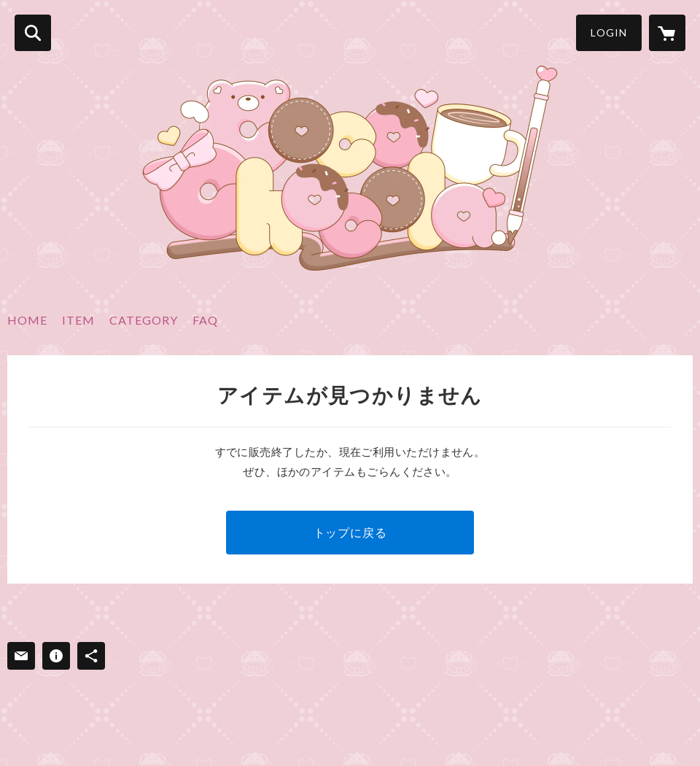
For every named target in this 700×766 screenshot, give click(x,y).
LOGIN (609, 32)
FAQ (205, 320)
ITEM (78, 320)
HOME (27, 320)
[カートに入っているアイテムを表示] (667, 33)
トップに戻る (350, 532)
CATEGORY (144, 320)
